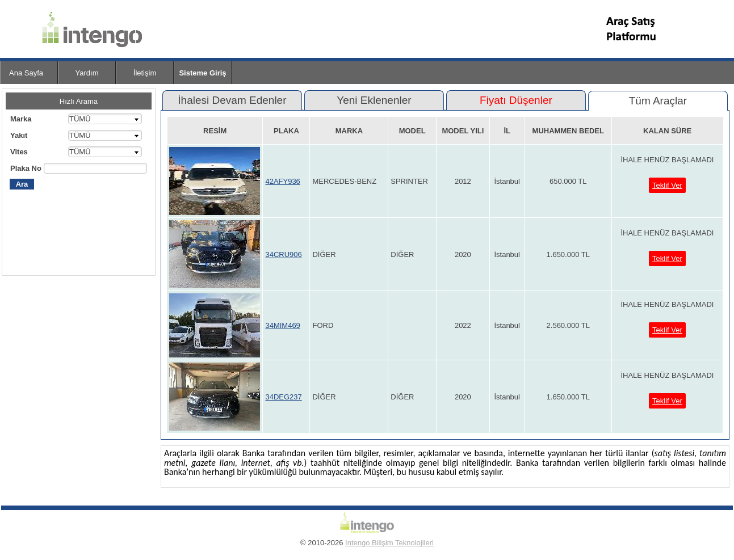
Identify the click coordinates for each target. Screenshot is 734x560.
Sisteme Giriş (202, 73)
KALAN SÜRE (667, 131)
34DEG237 (283, 397)
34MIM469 (282, 325)
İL (507, 131)
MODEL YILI (463, 131)
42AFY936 (282, 181)
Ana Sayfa (26, 73)
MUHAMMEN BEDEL (568, 131)
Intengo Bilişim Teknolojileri (389, 543)
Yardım (87, 73)
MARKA (349, 131)
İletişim (145, 73)
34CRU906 (283, 254)
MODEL (412, 131)
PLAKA (286, 131)
